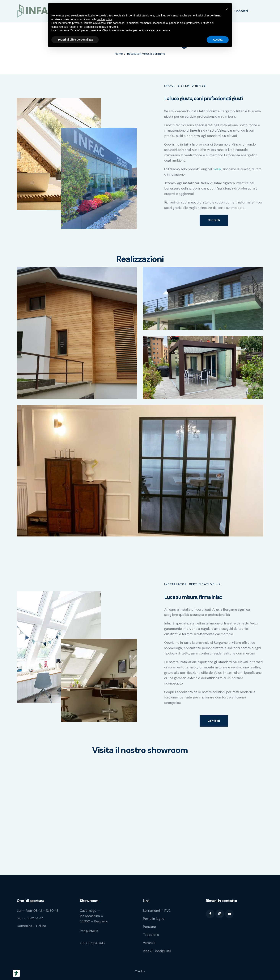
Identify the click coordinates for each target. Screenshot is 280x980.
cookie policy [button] (105, 19)
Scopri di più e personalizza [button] (75, 40)
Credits (140, 971)
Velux (217, 169)
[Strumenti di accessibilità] (16, 973)
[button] (227, 9)
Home (119, 54)
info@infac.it (89, 931)
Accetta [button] (218, 40)
